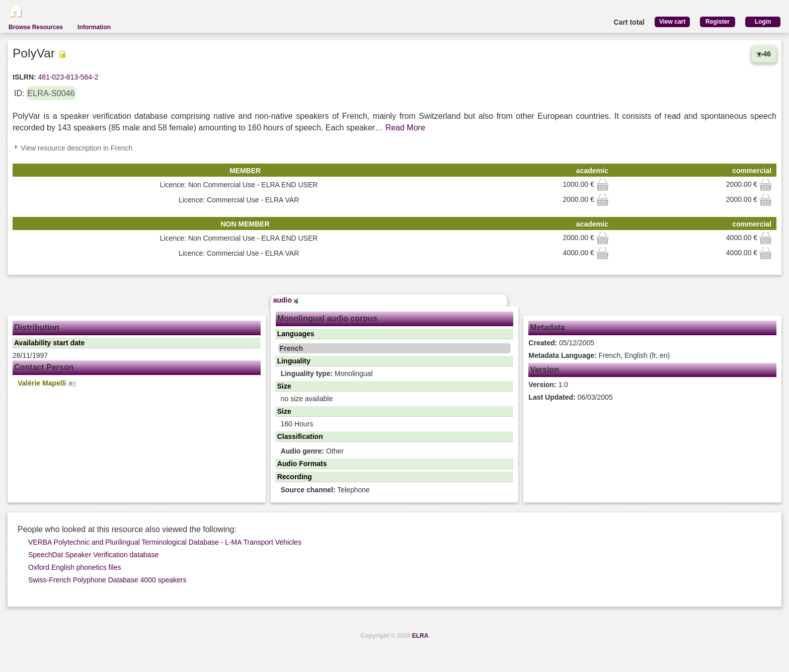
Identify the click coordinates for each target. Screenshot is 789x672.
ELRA (420, 636)
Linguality (294, 361)
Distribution (37, 327)
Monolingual (327, 374)
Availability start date (49, 343)
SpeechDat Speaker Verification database (93, 555)
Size (284, 386)
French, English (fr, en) (599, 355)
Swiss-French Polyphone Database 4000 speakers (107, 580)
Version (544, 370)
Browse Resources (36, 27)
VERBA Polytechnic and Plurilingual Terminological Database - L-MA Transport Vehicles (165, 542)
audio (286, 300)
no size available (307, 399)
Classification (300, 436)
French (292, 348)
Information (94, 27)
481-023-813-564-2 (67, 77)
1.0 (548, 385)
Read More (405, 128)
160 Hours (297, 424)
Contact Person (44, 367)
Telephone (325, 490)
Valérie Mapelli (47, 383)
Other (312, 451)
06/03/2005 (570, 397)
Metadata (547, 327)
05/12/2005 (561, 343)
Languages (296, 334)
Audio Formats (302, 464)
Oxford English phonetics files (74, 567)
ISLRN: (24, 77)
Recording (295, 477)
